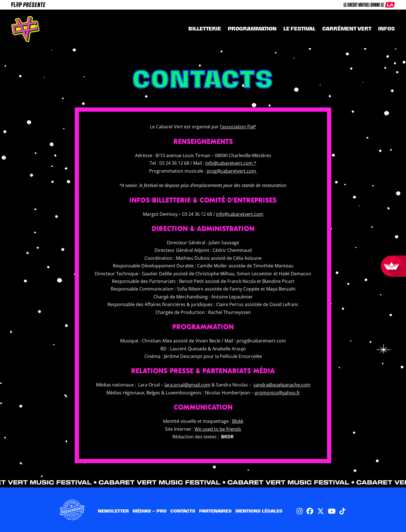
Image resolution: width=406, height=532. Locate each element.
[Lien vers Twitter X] (321, 511)
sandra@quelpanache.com (282, 385)
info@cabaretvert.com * (231, 163)
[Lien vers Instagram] (300, 511)
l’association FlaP (238, 127)
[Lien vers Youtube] (332, 511)
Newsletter (113, 511)
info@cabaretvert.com (240, 214)
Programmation (252, 29)
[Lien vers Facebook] (310, 511)
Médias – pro (150, 511)
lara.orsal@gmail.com (187, 385)
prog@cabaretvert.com (232, 171)
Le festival (299, 29)
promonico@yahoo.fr (277, 393)
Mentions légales (259, 511)
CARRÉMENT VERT (347, 29)
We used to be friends (218, 429)
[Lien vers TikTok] (342, 511)
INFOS (386, 29)
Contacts (183, 511)
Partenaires (215, 511)
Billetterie (205, 29)
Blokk (238, 421)
